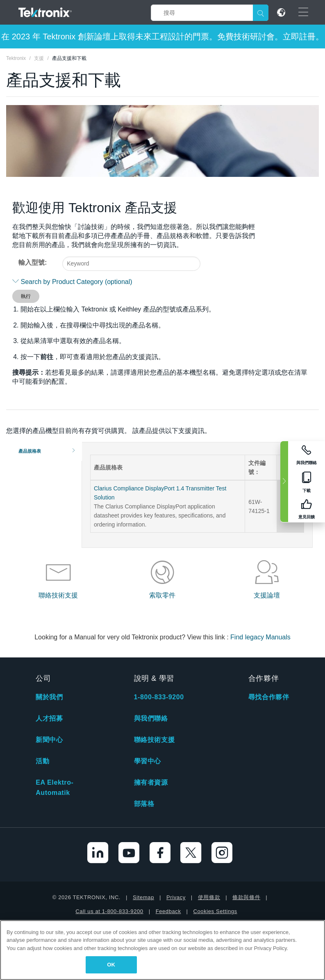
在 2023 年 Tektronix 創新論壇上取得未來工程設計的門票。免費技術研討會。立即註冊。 (162, 37)
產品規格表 (30, 451)
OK (111, 965)
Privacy (176, 897)
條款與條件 (246, 897)
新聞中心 (49, 740)
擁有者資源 (151, 782)
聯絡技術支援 (58, 595)
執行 (26, 296)
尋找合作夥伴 (269, 697)
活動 (42, 761)
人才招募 (49, 718)
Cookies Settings (215, 911)
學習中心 (148, 761)
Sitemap (143, 897)
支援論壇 (267, 595)
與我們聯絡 (151, 718)
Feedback (168, 911)
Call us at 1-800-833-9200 (109, 911)
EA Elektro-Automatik (55, 788)
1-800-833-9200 (159, 697)
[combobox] (131, 264)
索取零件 (162, 595)
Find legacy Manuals (260, 637)
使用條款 (209, 897)
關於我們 (49, 697)
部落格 (144, 804)
